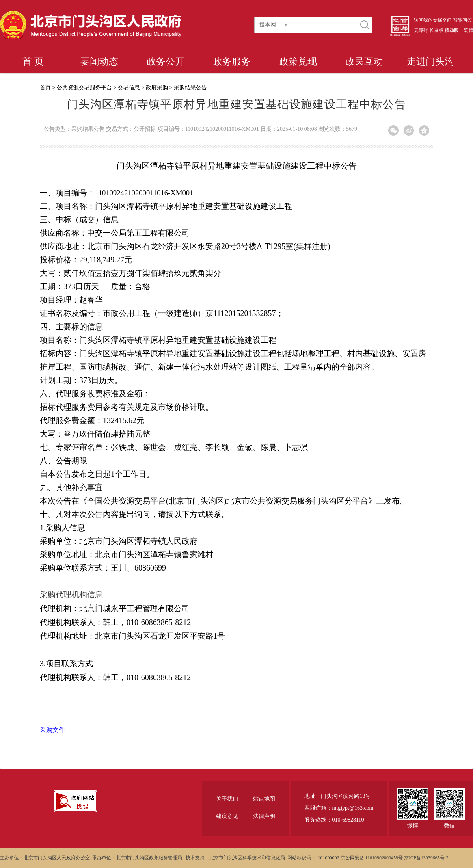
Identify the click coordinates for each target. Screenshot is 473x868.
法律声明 (264, 816)
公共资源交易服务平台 (84, 88)
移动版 (452, 30)
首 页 (33, 61)
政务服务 (232, 61)
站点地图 (264, 799)
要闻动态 (99, 61)
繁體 (468, 30)
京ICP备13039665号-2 (426, 858)
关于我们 (227, 799)
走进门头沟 (430, 61)
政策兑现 (298, 61)
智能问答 (462, 20)
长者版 (436, 30)
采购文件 (52, 730)
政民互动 (364, 61)
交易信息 (129, 88)
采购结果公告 (190, 88)
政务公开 (166, 61)
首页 (45, 88)
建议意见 (227, 816)
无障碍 (421, 30)
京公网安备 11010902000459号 (372, 858)
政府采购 (157, 88)
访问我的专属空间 (433, 20)
